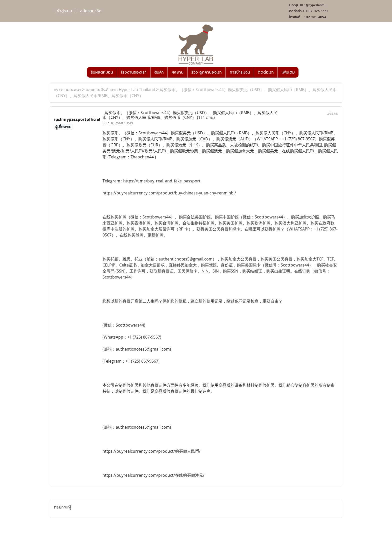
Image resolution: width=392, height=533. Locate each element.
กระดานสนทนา (67, 90)
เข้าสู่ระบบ (64, 11)
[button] (303, 72)
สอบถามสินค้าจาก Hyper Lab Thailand (120, 90)
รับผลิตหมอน (102, 72)
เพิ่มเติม (288, 72)
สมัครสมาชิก (91, 11)
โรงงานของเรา (134, 72)
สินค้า (159, 72)
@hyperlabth (315, 5)
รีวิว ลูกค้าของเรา (206, 72)
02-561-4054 (316, 17)
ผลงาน (177, 72)
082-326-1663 (317, 11)
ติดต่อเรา (266, 72)
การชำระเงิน (240, 72)
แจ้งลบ (332, 113)
